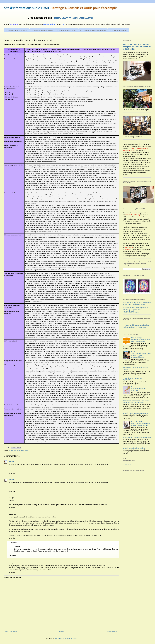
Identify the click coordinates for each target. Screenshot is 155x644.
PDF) (63, 24)
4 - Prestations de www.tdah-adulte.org (93, 30)
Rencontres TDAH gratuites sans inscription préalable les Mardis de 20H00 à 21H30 (137, 47)
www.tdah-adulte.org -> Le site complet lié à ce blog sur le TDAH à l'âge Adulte (137, 304)
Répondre (12, 473)
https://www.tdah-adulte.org (73, 18)
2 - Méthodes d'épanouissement (42, 30)
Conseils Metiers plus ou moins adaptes (136, 413)
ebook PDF (129, 248)
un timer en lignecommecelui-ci (70, 167)
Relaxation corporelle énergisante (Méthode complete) (138, 389)
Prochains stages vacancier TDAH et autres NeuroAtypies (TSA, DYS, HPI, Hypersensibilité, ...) (141, 354)
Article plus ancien (112, 632)
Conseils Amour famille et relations (134, 448)
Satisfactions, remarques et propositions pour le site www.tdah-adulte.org (136, 402)
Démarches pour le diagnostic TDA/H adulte (137, 438)
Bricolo (11, 461)
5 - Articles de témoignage (118, 30)
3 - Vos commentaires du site (67, 30)
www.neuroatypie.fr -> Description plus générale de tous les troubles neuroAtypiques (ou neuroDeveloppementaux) (135, 310)
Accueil (61, 632)
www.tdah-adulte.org (133, 215)
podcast (127, 250)
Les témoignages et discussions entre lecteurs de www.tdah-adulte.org (141, 340)
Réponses (14, 542)
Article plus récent (11, 632)
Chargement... (127, 464)
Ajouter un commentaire (13, 577)
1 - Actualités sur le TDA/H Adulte (17, 30)
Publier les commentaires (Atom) (66, 638)
